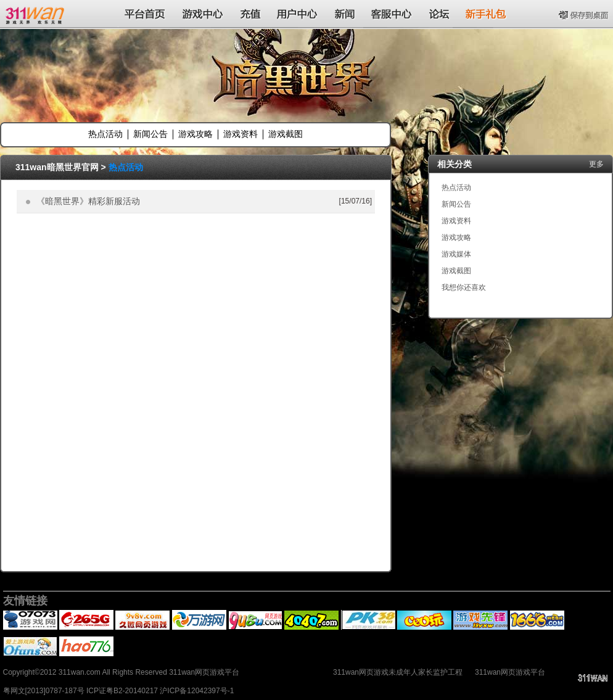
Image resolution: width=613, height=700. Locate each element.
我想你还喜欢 (464, 287)
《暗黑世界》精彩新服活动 (88, 201)
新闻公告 (150, 134)
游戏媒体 (456, 254)
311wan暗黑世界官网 (57, 167)
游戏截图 (286, 134)
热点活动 (105, 134)
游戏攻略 (195, 134)
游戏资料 (241, 134)
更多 (596, 164)
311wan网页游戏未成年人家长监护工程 (398, 672)
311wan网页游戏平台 (510, 672)
